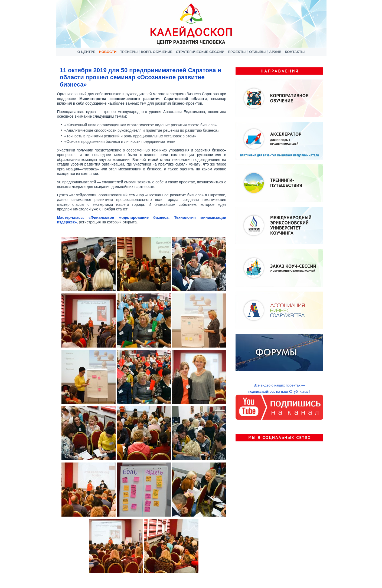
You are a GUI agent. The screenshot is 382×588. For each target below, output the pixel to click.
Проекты (237, 52)
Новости (108, 52)
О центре (86, 52)
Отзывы (257, 52)
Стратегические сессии (200, 52)
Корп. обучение (157, 52)
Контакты (295, 52)
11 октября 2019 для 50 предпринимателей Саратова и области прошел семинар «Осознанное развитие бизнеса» (141, 77)
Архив (275, 52)
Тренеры (129, 52)
